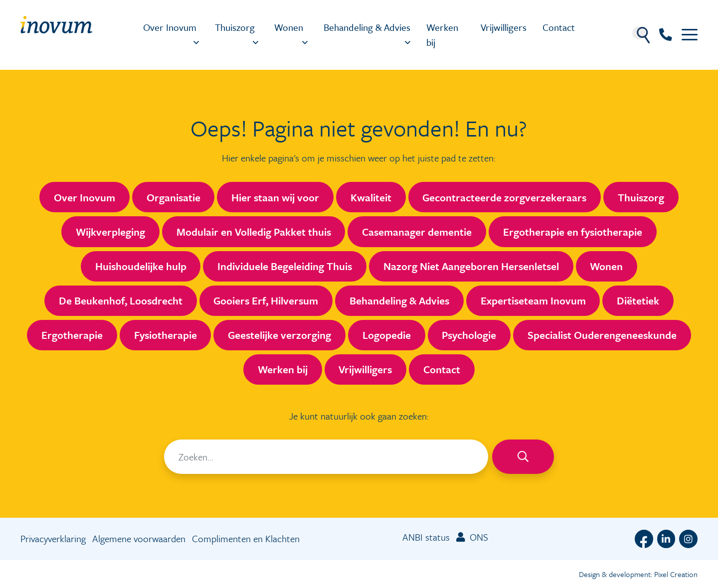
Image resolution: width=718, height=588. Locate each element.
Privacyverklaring (53, 538)
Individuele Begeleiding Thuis (285, 266)
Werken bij (442, 35)
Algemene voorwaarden (139, 538)
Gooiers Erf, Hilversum (266, 300)
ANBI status (426, 537)
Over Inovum (170, 27)
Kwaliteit (371, 197)
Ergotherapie (72, 335)
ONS (472, 537)
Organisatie (174, 197)
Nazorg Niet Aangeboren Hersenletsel (471, 266)
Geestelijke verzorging (279, 335)
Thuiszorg (235, 27)
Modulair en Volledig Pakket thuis (254, 232)
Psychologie (469, 335)
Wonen (289, 27)
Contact (559, 27)
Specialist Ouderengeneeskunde (602, 335)
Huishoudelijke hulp (141, 266)
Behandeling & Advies (367, 27)
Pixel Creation (676, 574)
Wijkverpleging (110, 232)
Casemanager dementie (417, 232)
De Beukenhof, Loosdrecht (121, 300)
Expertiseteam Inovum (533, 300)
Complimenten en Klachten (246, 538)
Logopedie (387, 335)
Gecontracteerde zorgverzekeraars (504, 197)
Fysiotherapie (166, 335)
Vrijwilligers (504, 27)
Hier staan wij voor (275, 197)
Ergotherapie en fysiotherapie (573, 232)
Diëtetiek (638, 300)
